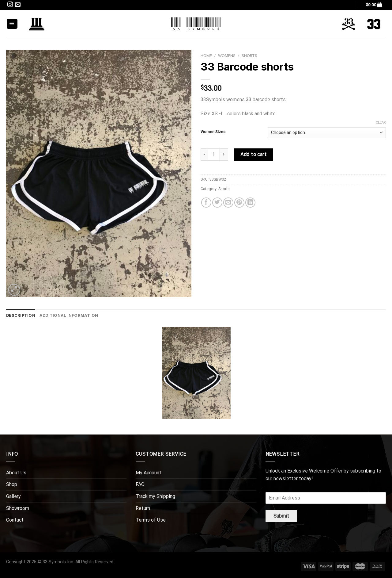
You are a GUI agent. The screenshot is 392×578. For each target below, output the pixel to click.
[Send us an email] (18, 6)
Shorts (249, 56)
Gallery (13, 496)
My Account (149, 473)
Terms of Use (151, 520)
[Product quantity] (214, 155)
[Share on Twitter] (217, 203)
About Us (16, 473)
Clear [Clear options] (381, 122)
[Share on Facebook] (206, 203)
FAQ (140, 484)
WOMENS (227, 56)
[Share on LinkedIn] (250, 203)
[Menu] (12, 24)
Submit (281, 516)
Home (206, 56)
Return (143, 508)
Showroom (18, 508)
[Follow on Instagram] (10, 6)
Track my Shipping (155, 496)
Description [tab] (21, 315)
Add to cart (253, 154)
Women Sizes (213, 132)
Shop (12, 484)
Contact (15, 520)
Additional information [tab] (69, 315)
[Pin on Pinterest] (239, 203)
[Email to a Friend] (228, 203)
